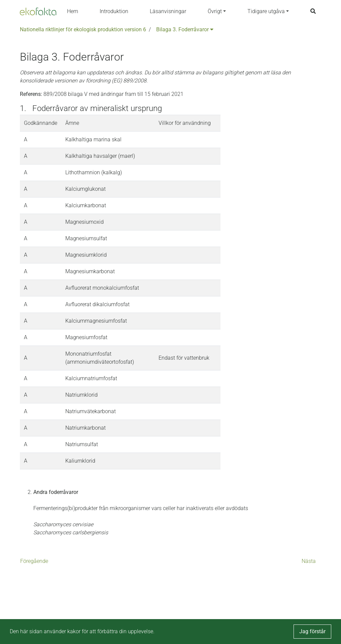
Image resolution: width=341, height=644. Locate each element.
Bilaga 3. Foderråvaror (185, 29)
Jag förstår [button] (312, 631)
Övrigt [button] (215, 11)
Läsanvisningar (168, 11)
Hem (73, 11)
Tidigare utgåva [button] (266, 11)
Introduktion (114, 11)
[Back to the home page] (38, 11)
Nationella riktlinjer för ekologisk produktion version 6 (83, 29)
